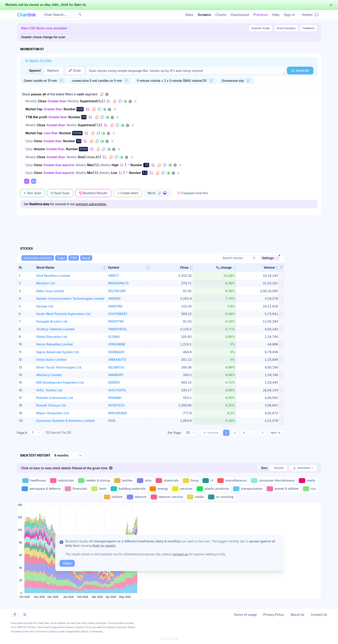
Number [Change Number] (70, 109)
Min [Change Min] (90, 173)
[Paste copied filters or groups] (34, 181)
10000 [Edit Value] (77, 133)
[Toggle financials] (76, 489)
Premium (261, 15)
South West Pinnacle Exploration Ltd (63, 314)
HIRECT (114, 276)
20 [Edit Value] (84, 117)
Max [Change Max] (90, 165)
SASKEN (114, 298)
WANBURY (116, 375)
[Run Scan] (33, 193)
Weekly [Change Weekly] (31, 125)
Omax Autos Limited (51, 360)
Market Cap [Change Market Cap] (34, 109)
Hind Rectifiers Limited (53, 276)
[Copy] (61, 258)
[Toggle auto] (145, 481)
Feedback (308, 28)
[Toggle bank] (99, 489)
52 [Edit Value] (97, 165)
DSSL (112, 421)
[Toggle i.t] (208, 481)
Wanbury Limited (49, 375)
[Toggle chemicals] (168, 481)
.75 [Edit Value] (146, 165)
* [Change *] (128, 165)
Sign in (289, 15)
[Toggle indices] (114, 497)
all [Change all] (44, 94)
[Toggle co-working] (221, 497)
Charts (221, 15)
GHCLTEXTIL (117, 390)
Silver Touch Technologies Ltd (59, 367)
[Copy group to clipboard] (102, 94)
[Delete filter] (135, 101)
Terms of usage (245, 615)
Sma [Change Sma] (81, 157)
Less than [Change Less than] (51, 133)
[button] (70, 268)
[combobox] (36, 433)
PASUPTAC (116, 321)
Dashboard (240, 15)
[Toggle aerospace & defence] (41, 489)
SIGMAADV (116, 352)
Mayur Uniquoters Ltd (52, 413)
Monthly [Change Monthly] (31, 101)
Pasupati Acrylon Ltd (52, 321)
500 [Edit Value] (80, 109)
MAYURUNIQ (118, 413)
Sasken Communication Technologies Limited (70, 298)
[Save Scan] (60, 193)
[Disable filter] (125, 101)
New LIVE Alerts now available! (44, 28)
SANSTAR (115, 306)
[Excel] (86, 258)
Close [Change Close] (42, 101)
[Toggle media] (196, 497)
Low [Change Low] (114, 173)
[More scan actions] (158, 193)
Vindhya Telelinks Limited (55, 329)
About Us (297, 615)
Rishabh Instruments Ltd (55, 398)
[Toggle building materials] (128, 489)
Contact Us (319, 615)
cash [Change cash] (81, 94)
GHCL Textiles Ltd (49, 390)
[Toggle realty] (307, 481)
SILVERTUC (116, 367)
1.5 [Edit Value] (145, 173)
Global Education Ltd (52, 337)
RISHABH (115, 398)
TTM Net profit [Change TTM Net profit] (36, 117)
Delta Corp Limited (50, 291)
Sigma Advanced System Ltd (57, 352)
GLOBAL (114, 337)
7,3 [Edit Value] (98, 125)
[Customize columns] (38, 258)
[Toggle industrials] (62, 481)
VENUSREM (117, 344)
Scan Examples (286, 28)
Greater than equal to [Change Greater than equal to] (59, 165)
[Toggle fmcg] (191, 481)
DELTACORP (117, 291)
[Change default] (108, 101)
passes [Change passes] (36, 94)
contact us (180, 554)
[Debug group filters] (107, 94)
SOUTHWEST (118, 314)
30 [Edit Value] (79, 141)
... (253, 433)
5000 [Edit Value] (83, 149)
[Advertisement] (169, 226)
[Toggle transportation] (248, 489)
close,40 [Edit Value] (93, 157)
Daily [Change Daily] (29, 141)
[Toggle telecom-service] (167, 497)
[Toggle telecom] (137, 497)
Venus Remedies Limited (54, 344)
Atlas (189, 15)
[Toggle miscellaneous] (232, 481)
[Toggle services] (183, 489)
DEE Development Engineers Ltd (60, 382)
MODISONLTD (118, 283)
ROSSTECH (116, 405)
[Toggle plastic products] (213, 489)
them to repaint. (104, 546)
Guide (261, 28)
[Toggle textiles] (124, 481)
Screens (204, 15)
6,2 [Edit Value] (101, 101)
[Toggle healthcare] (34, 481)
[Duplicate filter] (120, 101)
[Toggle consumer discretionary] (273, 481)
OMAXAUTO (117, 360)
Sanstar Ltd (45, 306)
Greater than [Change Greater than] (57, 101)
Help (276, 15)
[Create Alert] (128, 193)
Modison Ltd (46, 283)
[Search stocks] (238, 258)
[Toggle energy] (159, 489)
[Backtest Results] (93, 193)
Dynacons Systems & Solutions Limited (65, 421)
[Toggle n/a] (310, 489)
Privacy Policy (274, 615)
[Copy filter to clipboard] (115, 101)
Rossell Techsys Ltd (51, 405)
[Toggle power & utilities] (283, 489)
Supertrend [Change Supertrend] (88, 101)
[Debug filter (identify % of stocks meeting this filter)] (130, 101)
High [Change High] (115, 165)
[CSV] (74, 258)
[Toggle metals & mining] (94, 481)
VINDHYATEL (118, 329)
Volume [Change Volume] (39, 149)
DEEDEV (114, 382)
